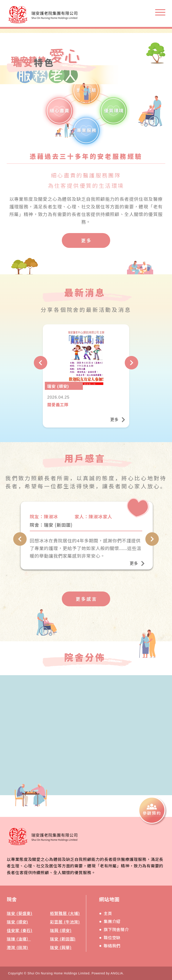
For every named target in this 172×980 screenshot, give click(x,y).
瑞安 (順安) (17, 922)
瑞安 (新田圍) (63, 939)
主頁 (108, 913)
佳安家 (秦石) (20, 930)
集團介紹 (112, 921)
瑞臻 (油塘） (19, 939)
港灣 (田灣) (17, 947)
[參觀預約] (152, 810)
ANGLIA (117, 973)
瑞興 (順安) (61, 930)
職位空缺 (112, 937)
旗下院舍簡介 (116, 929)
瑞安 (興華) (61, 947)
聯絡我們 (112, 945)
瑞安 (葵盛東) (20, 913)
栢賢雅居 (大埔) (65, 913)
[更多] (86, 240)
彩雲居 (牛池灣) (65, 922)
